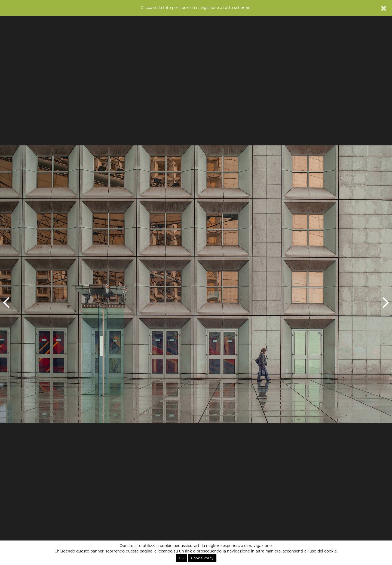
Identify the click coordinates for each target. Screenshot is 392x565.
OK (181, 558)
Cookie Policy (202, 558)
